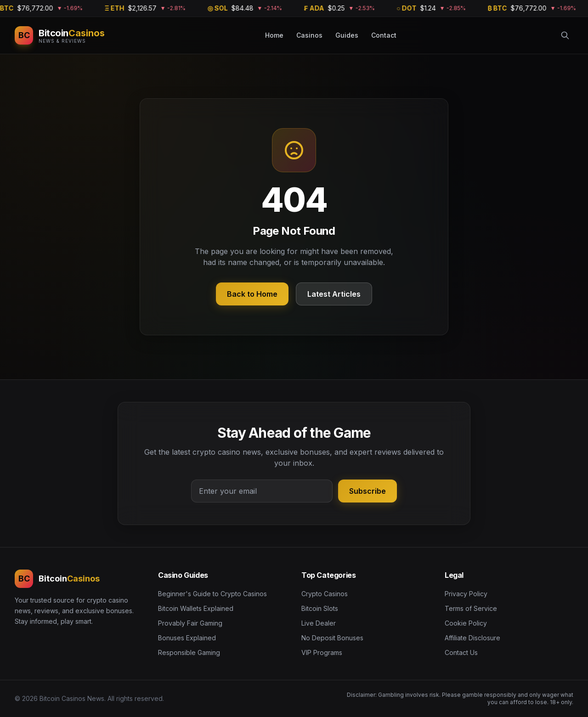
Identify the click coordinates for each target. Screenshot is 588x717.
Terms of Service (471, 608)
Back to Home (252, 294)
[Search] (565, 35)
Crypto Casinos (325, 594)
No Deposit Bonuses (332, 638)
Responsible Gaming (189, 652)
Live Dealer (319, 623)
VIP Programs (322, 652)
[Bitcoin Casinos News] (60, 35)
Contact (384, 35)
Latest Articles (334, 294)
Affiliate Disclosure (472, 638)
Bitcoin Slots (320, 608)
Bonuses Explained (187, 638)
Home (274, 35)
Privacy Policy (466, 594)
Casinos (309, 35)
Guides (347, 35)
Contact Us (461, 652)
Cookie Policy (466, 623)
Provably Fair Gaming (190, 623)
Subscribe (367, 491)
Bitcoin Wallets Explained (196, 608)
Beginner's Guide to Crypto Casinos (212, 594)
